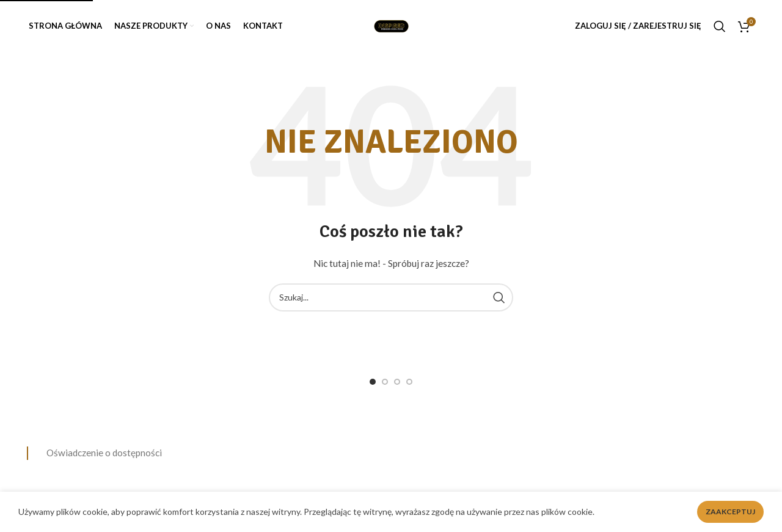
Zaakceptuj (730, 512)
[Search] (720, 26)
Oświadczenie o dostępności (104, 453)
